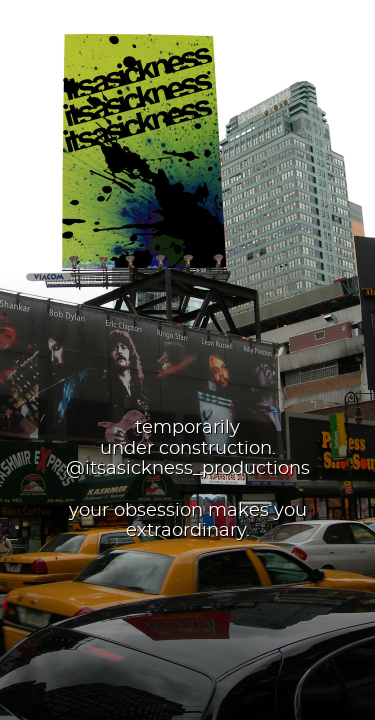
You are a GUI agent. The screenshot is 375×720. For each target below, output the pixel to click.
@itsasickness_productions (188, 469)
